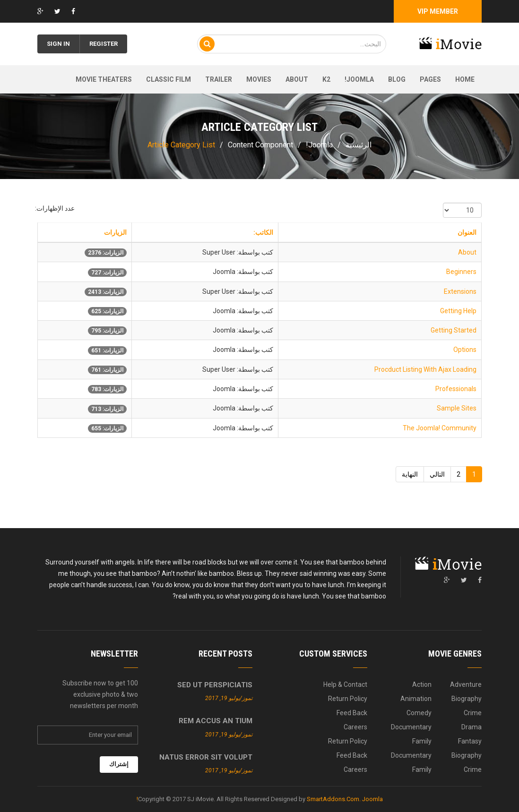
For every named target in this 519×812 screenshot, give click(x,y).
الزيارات (115, 232)
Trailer (219, 79)
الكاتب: (263, 232)
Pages (430, 79)
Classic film (169, 79)
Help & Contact (345, 684)
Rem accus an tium (216, 721)
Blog (397, 79)
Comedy (419, 713)
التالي (437, 474)
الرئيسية (359, 145)
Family (422, 741)
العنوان (467, 232)
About (297, 79)
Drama (471, 727)
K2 (326, 79)
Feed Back (352, 713)
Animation (416, 699)
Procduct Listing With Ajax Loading (425, 369)
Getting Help (458, 311)
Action (422, 684)
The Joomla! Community (440, 428)
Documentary (411, 727)
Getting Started (454, 330)
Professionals (456, 389)
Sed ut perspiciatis (215, 685)
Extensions (460, 291)
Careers (355, 727)
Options (465, 350)
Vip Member (438, 11)
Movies (259, 79)
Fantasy (470, 741)
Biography (467, 699)
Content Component (260, 145)
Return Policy (348, 699)
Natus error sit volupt (206, 757)
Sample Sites (457, 408)
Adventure (466, 684)
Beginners (461, 272)
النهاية (410, 474)
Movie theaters (104, 79)
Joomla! (359, 79)
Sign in (58, 44)
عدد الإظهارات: (55, 208)
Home (465, 79)
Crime (473, 713)
